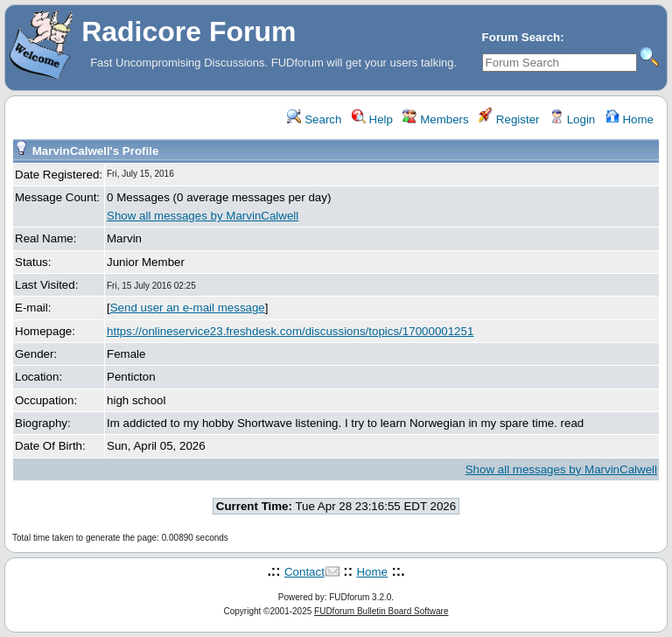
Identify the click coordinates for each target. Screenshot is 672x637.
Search (314, 119)
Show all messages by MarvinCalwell (203, 216)
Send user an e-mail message (188, 308)
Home (630, 119)
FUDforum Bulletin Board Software (381, 611)
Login (572, 119)
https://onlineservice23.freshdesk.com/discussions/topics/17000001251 (290, 331)
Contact (304, 572)
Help (372, 119)
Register (509, 119)
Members (435, 119)
